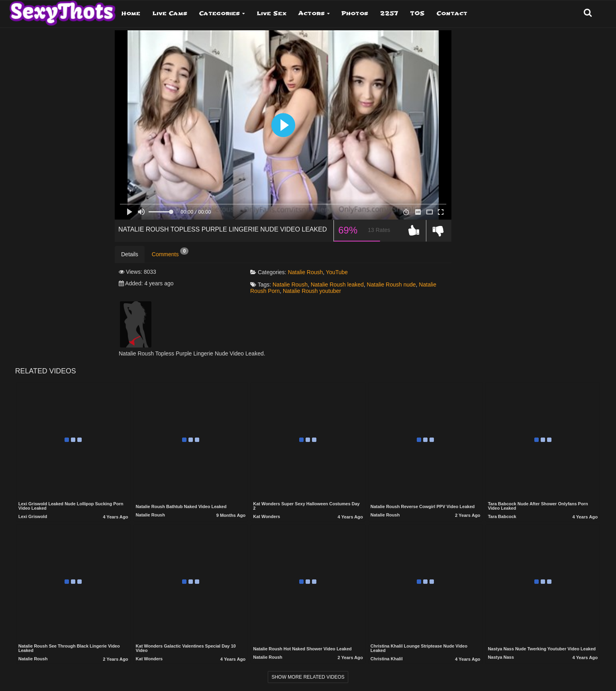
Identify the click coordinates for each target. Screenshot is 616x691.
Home (131, 13)
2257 (389, 13)
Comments (170, 253)
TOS (417, 13)
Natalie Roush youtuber (312, 291)
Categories (220, 13)
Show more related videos (308, 677)
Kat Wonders (267, 516)
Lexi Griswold (33, 516)
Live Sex (272, 13)
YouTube (337, 272)
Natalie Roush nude (391, 285)
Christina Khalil (387, 659)
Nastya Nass (501, 657)
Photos (355, 13)
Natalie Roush (305, 272)
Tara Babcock (502, 516)
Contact (452, 13)
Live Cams (170, 13)
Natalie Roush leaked (337, 285)
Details (130, 254)
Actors (312, 13)
